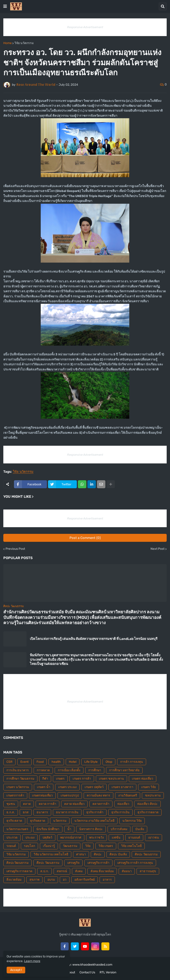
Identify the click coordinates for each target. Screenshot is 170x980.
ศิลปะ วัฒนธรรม (146, 854)
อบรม (51, 880)
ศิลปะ (98, 854)
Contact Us (87, 972)
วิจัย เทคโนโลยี (131, 846)
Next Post (157, 549)
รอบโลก (29, 846)
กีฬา (45, 779)
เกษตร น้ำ (44, 787)
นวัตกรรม (60, 821)
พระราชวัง (97, 838)
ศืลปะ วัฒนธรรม (48, 863)
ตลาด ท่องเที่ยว (74, 804)
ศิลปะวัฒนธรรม (17, 863)
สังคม (79, 871)
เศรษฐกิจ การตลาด (19, 871)
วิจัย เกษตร (106, 846)
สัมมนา (127, 871)
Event (24, 762)
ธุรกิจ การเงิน (120, 812)
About (71, 972)
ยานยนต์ (134, 838)
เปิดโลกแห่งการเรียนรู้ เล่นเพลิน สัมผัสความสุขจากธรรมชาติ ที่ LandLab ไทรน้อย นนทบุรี (94, 639)
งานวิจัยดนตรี (128, 795)
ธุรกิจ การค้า (95, 812)
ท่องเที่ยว (123, 804)
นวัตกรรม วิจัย (132, 821)
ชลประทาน (153, 795)
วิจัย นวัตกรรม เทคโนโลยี (51, 854)
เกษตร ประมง (67, 787)
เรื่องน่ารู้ (49, 846)
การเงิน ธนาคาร (18, 770)
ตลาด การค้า (47, 804)
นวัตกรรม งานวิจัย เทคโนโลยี (94, 821)
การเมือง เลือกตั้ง (69, 770)
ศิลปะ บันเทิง (118, 854)
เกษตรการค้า (15, 795)
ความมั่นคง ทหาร (99, 795)
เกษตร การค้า (82, 779)
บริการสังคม (119, 829)
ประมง (30, 838)
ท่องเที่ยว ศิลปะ (147, 804)
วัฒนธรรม (70, 846)
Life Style (91, 762)
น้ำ (69, 829)
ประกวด (12, 838)
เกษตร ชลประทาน (111, 779)
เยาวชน (154, 838)
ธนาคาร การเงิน (67, 812)
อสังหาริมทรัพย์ (85, 880)
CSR (9, 762)
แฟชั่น (116, 838)
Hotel (73, 762)
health (56, 762)
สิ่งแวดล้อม (14, 880)
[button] (5, 6)
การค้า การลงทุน (132, 762)
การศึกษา (95, 770)
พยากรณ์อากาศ (71, 838)
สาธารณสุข (148, 871)
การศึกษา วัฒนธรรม (20, 779)
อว (65, 880)
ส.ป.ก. (44, 871)
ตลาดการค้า (101, 804)
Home (8, 43)
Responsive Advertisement (85, 27)
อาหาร (107, 880)
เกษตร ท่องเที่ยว (143, 779)
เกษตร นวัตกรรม (18, 787)
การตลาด (43, 770)
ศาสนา (81, 854)
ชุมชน (11, 804)
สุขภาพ (34, 880)
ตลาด (27, 804)
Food (40, 762)
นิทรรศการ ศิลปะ (91, 829)
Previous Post (15, 549)
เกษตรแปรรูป (70, 795)
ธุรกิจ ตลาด (14, 821)
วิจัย (88, 846)
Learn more (32, 961)
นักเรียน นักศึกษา (48, 829)
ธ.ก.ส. (11, 812)
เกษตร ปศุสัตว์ (94, 787)
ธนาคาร (42, 812)
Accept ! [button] (16, 970)
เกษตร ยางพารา (122, 787)
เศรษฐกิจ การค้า (98, 863)
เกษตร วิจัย (149, 787)
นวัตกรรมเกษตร (17, 829)
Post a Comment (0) (85, 538)
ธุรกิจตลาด (38, 821)
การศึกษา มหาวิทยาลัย (124, 770)
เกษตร (60, 779)
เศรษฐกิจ (73, 863)
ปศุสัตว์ (47, 838)
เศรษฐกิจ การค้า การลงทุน (135, 863)
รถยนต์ (11, 846)
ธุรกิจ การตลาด (148, 812)
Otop (109, 762)
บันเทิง (140, 829)
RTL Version (108, 972)
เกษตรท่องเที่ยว (42, 795)
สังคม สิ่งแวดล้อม (102, 871)
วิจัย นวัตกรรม (24, 43)
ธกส (26, 812)
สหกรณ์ (62, 871)
